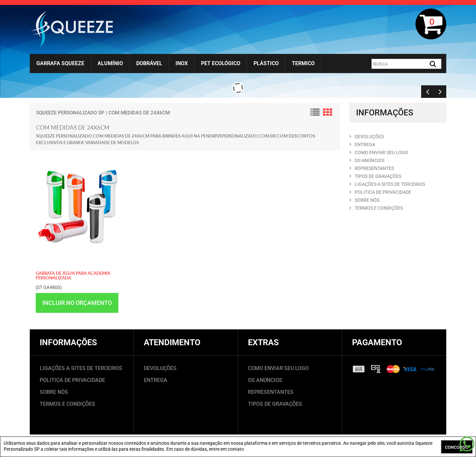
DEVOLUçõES (367, 137)
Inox (182, 63)
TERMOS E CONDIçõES (376, 208)
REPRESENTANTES (372, 168)
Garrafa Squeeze (60, 63)
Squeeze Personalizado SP (70, 113)
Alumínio (110, 63)
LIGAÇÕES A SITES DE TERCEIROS (81, 368)
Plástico (266, 63)
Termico (303, 63)
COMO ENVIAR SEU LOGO (379, 152)
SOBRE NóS (364, 200)
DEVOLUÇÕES (160, 368)
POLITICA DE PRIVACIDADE (380, 192)
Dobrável (149, 63)
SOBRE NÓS (54, 392)
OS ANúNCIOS (367, 160)
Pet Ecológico (221, 63)
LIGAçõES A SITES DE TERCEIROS (387, 184)
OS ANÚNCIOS (265, 380)
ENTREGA (362, 145)
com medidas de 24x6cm (139, 113)
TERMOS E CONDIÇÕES (67, 404)
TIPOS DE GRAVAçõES (375, 176)
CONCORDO (457, 447)
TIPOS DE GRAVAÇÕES (275, 404)
